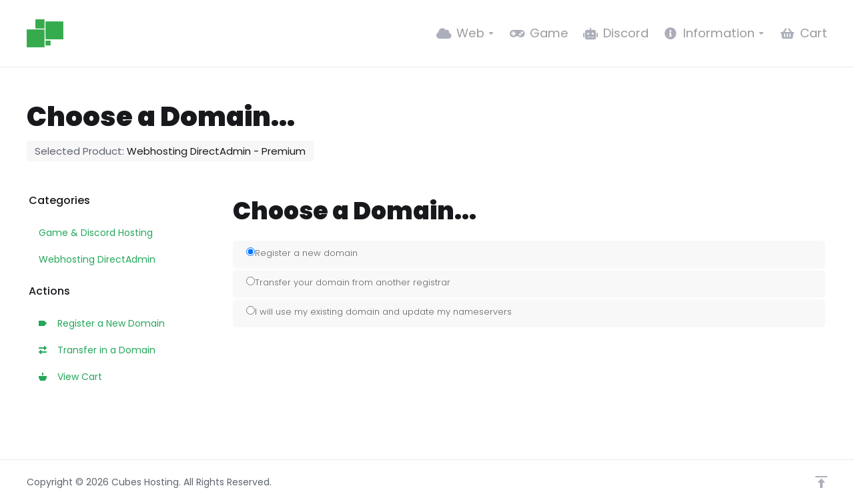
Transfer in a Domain (97, 350)
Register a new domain (302, 253)
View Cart (70, 377)
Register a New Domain (102, 323)
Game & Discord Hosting (96, 233)
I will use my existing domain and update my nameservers (379, 312)
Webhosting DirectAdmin (97, 259)
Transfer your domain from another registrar (348, 282)
